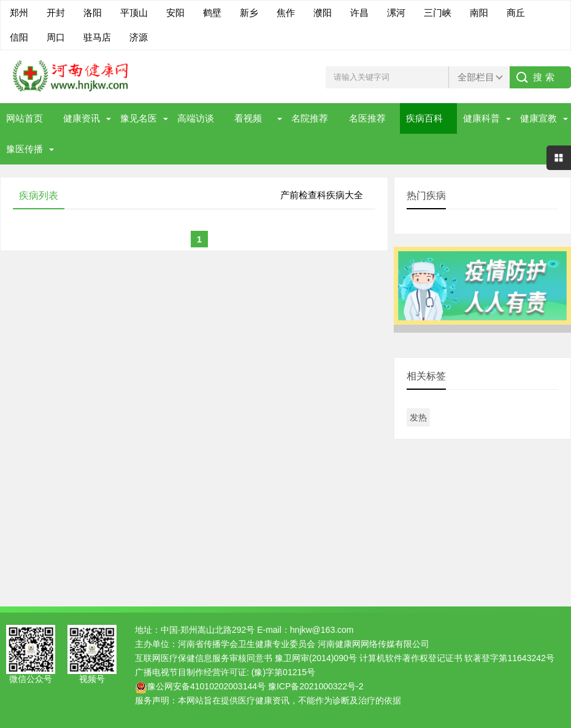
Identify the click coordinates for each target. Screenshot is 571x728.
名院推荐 (310, 118)
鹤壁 (212, 13)
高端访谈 (196, 118)
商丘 (516, 13)
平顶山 (134, 13)
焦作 (286, 13)
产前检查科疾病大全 (322, 195)
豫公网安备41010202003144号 (206, 686)
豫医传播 (25, 149)
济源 (139, 37)
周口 (56, 37)
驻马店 (97, 37)
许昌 (359, 13)
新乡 (249, 13)
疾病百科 (424, 118)
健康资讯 (82, 118)
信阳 (19, 37)
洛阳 (93, 13)
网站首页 (25, 118)
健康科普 (481, 118)
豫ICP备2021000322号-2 (316, 686)
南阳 (479, 13)
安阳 (175, 13)
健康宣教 (538, 118)
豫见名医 (139, 118)
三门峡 (438, 13)
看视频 (248, 118)
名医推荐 (367, 118)
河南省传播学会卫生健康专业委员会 (247, 644)
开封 (56, 13)
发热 (418, 417)
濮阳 (323, 13)
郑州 (19, 13)
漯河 (396, 13)
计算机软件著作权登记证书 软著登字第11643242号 (457, 658)
